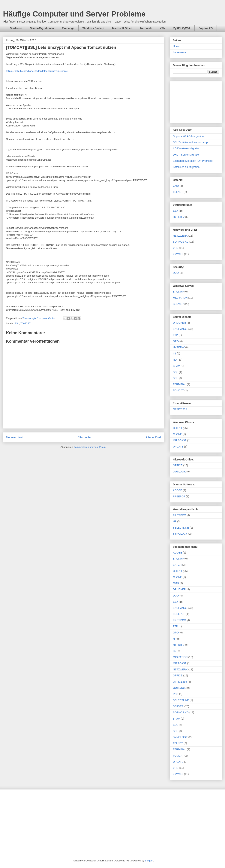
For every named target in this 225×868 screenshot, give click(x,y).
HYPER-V (179, 217)
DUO (176, 273)
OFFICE (178, 465)
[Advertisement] (196, 102)
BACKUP (178, 292)
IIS (174, 354)
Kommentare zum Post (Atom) (90, 447)
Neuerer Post (15, 437)
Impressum (179, 52)
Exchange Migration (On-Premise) (193, 161)
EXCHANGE (180, 329)
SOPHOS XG (181, 242)
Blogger (149, 861)
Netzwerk (146, 28)
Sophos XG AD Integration (188, 136)
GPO (176, 341)
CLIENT (178, 428)
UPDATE (178, 447)
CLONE (177, 434)
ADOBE (177, 490)
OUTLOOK (179, 472)
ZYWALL (178, 254)
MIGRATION (180, 298)
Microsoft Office (122, 28)
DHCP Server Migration (187, 155)
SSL (17, 323)
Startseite (16, 28)
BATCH (177, 565)
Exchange (68, 28)
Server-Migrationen (42, 28)
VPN (162, 28)
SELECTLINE (181, 528)
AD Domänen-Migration (187, 148)
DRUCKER (179, 323)
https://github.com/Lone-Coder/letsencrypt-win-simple (37, 71)
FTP (175, 335)
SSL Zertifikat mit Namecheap (190, 142)
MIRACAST (180, 440)
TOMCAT (25, 323)
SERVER (178, 304)
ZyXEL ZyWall (182, 28)
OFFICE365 (180, 409)
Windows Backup (93, 28)
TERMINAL (180, 384)
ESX (175, 211)
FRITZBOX (179, 515)
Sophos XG (206, 28)
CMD (176, 186)
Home (176, 46)
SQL (175, 372)
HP (175, 521)
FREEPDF (179, 496)
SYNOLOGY (180, 534)
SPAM (177, 366)
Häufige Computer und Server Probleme (74, 14)
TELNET (178, 192)
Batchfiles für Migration (186, 167)
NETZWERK (180, 236)
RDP (176, 360)
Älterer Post (153, 437)
